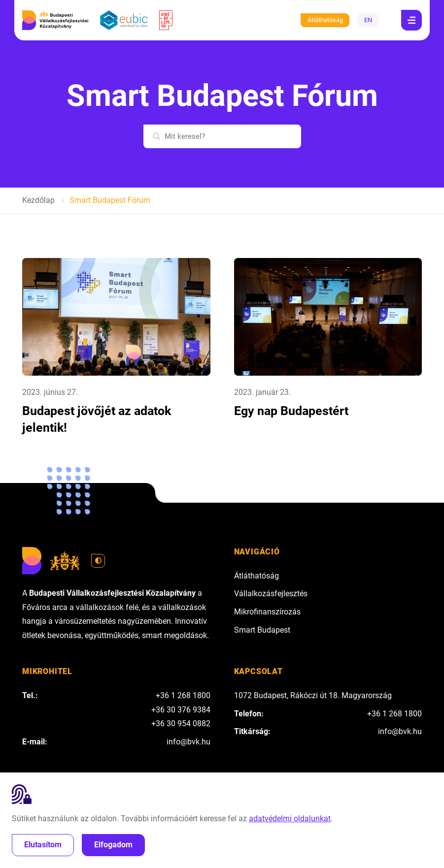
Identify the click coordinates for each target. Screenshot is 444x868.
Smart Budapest (262, 630)
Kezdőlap (38, 200)
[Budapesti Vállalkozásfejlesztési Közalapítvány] (55, 20)
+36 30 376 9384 (181, 710)
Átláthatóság (325, 20)
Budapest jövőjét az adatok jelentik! (97, 419)
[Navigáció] (411, 20)
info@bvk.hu (188, 742)
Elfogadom (113, 845)
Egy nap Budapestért (291, 411)
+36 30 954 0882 (181, 723)
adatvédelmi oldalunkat (290, 819)
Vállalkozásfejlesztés (271, 594)
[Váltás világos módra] (98, 561)
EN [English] (368, 20)
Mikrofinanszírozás (267, 612)
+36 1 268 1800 (183, 695)
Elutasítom (43, 845)
